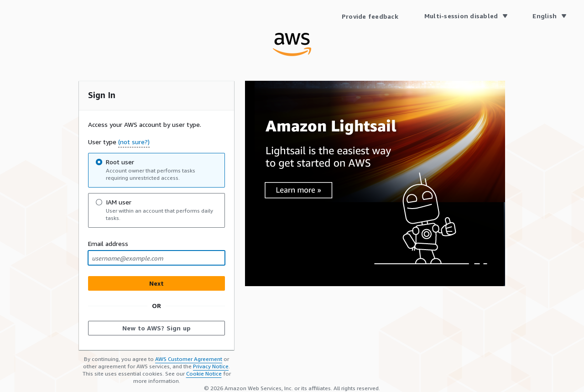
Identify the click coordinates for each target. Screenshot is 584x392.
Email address (108, 243)
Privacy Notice (211, 366)
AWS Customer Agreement (189, 359)
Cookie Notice (204, 374)
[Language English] (549, 16)
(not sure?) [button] (134, 142)
